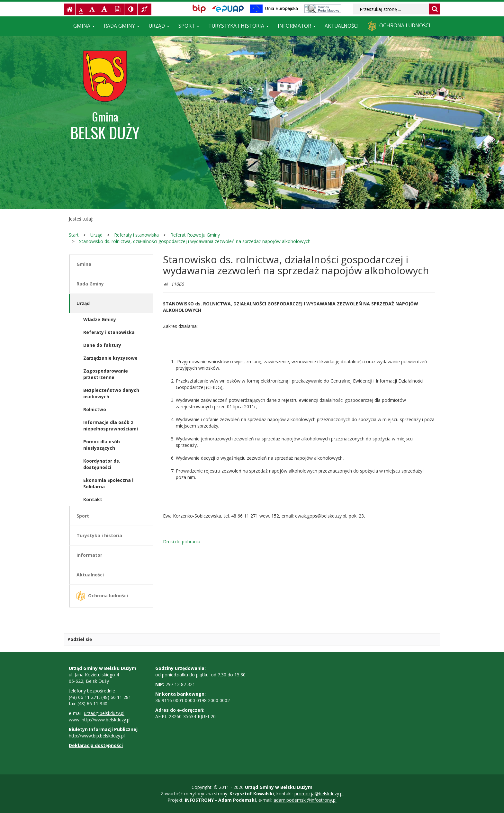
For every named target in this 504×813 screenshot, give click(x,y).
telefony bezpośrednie (92, 691)
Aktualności (342, 26)
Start (74, 235)
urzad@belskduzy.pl (104, 713)
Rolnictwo (95, 409)
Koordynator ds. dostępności (102, 464)
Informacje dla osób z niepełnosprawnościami (111, 425)
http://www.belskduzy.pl (106, 720)
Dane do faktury (102, 345)
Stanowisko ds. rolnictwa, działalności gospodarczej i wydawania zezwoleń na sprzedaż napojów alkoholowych (195, 241)
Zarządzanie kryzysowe (110, 358)
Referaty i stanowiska (136, 235)
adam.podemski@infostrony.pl (305, 800)
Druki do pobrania (182, 542)
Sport (189, 26)
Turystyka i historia (239, 26)
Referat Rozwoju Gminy (195, 235)
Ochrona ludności (399, 26)
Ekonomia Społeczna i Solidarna (108, 483)
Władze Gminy (100, 319)
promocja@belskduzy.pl (319, 794)
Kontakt (93, 499)
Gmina (84, 26)
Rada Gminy (122, 26)
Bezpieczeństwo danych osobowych (111, 393)
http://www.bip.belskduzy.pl (97, 736)
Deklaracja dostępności (96, 745)
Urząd (159, 26)
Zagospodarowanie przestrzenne (106, 374)
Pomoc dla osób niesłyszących (102, 445)
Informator (297, 26)
